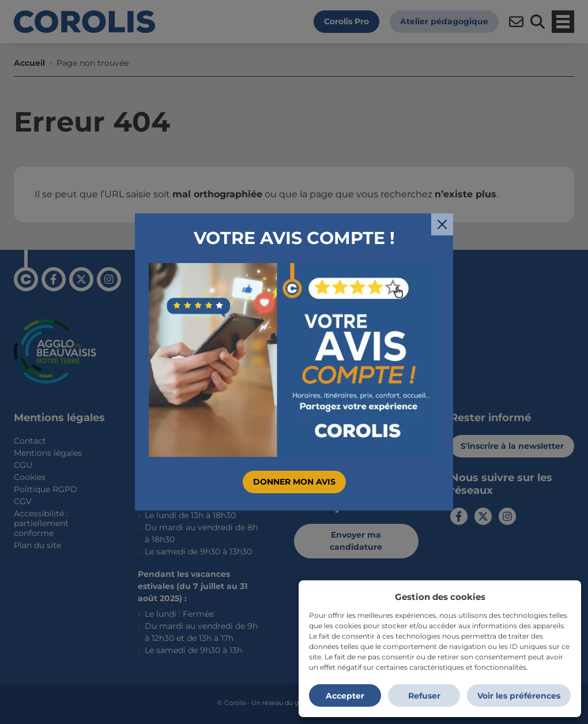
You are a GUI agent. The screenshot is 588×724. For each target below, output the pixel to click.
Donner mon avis (294, 482)
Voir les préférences (519, 696)
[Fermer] (442, 224)
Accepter (345, 696)
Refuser (424, 696)
